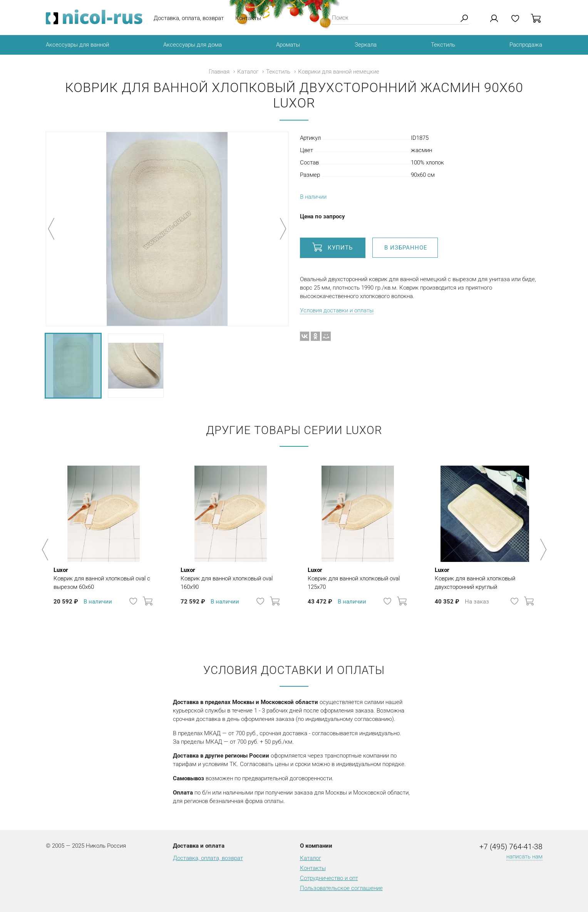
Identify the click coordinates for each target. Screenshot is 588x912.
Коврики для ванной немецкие (339, 72)
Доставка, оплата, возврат (189, 18)
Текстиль (443, 45)
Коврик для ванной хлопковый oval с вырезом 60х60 (104, 578)
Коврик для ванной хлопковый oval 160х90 (231, 578)
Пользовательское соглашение (341, 888)
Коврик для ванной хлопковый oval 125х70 (358, 578)
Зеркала (366, 45)
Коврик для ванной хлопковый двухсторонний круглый (485, 578)
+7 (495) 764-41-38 (511, 847)
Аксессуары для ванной (77, 45)
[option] (104, 546)
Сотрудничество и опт (329, 878)
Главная (219, 72)
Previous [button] (46, 550)
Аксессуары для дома (193, 45)
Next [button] (542, 550)
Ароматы (288, 45)
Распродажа (526, 45)
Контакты (248, 18)
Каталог (248, 72)
